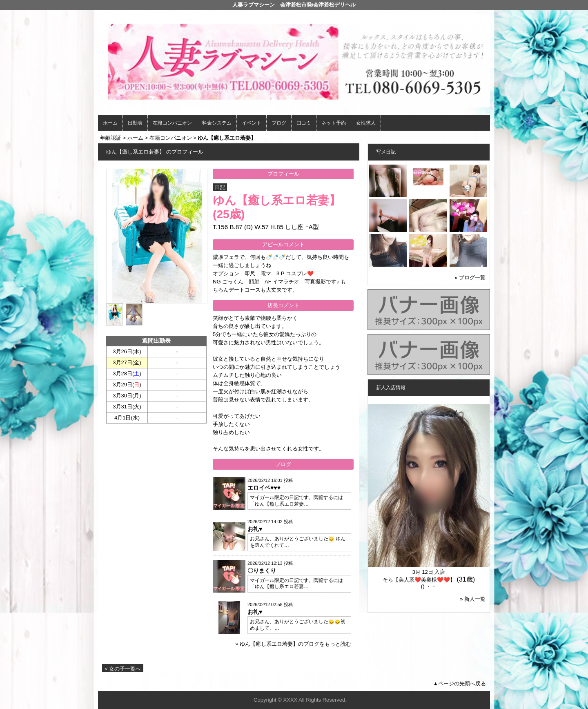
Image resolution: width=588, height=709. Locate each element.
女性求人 (366, 123)
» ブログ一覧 (470, 278)
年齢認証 (111, 138)
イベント (252, 123)
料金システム (217, 123)
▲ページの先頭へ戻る (459, 683)
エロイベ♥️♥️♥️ (264, 488)
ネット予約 (334, 123)
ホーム (110, 123)
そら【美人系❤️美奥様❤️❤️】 (419, 580)
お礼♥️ (255, 529)
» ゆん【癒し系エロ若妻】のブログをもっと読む (293, 644)
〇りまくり (262, 571)
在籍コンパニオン (172, 123)
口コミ (304, 123)
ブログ (279, 123)
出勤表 (135, 123)
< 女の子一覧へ (123, 669)
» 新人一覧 (473, 599)
